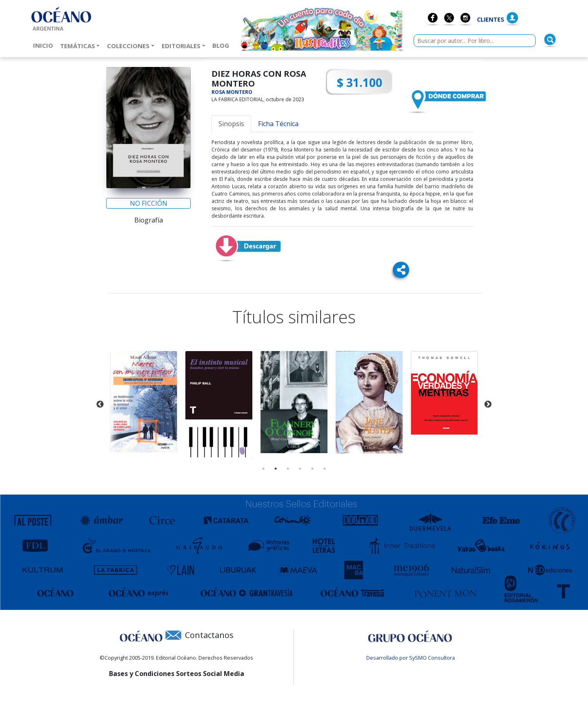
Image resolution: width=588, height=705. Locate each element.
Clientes (491, 19)
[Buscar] (550, 40)
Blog (222, 45)
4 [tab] (300, 469)
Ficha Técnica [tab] (278, 124)
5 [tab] (312, 469)
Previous (100, 405)
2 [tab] (276, 469)
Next (488, 405)
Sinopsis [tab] (231, 124)
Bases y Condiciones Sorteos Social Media (177, 674)
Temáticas (78, 46)
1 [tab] (263, 469)
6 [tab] (325, 469)
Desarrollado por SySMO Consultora (411, 658)
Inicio (45, 45)
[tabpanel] (144, 402)
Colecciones (128, 46)
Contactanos (209, 635)
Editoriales (181, 46)
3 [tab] (288, 469)
